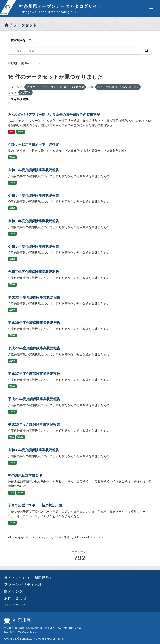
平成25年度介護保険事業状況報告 (34, 424)
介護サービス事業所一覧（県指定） (35, 144)
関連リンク (14, 591)
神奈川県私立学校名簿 (25, 475)
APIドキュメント (96, 537)
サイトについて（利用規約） (29, 578)
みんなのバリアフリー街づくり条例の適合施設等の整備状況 (54, 115)
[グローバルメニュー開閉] (151, 9)
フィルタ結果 (20, 99)
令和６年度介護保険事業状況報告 (33, 170)
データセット (25, 25)
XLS (12, 437)
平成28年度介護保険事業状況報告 (34, 348)
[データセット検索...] (75, 51)
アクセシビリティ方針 (23, 585)
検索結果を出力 (21, 40)
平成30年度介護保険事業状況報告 (34, 297)
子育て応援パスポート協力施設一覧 (35, 505)
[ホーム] (7, 25)
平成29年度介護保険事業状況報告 (34, 323)
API (77, 537)
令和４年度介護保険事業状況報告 (33, 450)
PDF (12, 132)
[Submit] (147, 51)
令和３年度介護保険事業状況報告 (33, 221)
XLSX (20, 132)
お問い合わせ (16, 598)
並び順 (12, 63)
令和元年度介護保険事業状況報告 (33, 272)
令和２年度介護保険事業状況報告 (33, 246)
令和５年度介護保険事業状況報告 (33, 195)
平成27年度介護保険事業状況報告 (34, 374)
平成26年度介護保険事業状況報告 (34, 399)
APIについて (15, 605)
